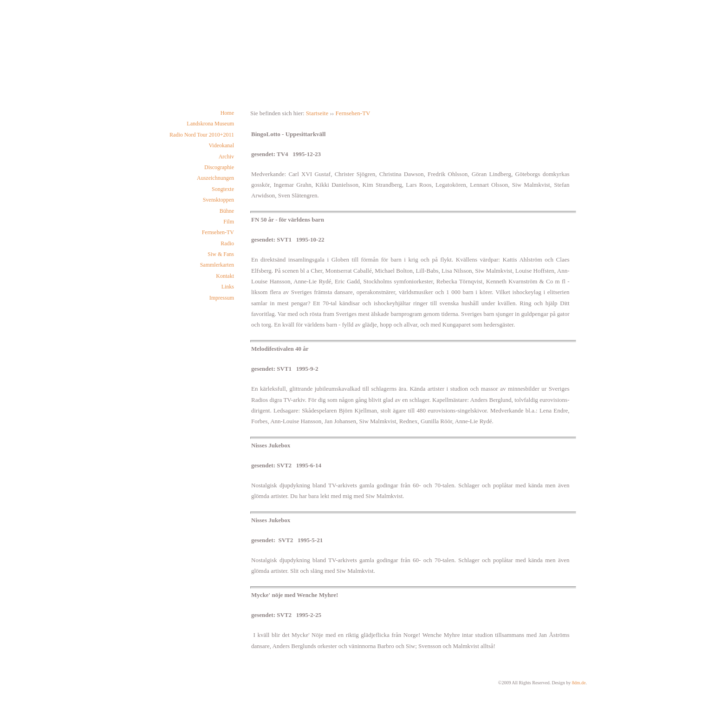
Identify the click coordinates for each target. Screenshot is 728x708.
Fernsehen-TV (218, 232)
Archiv (226, 157)
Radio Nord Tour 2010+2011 (202, 135)
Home (227, 113)
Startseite (317, 113)
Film (229, 222)
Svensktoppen (218, 200)
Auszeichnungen (215, 178)
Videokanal (221, 145)
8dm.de (579, 683)
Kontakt (225, 276)
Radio (227, 243)
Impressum (222, 298)
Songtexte (223, 189)
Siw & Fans (221, 254)
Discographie (219, 167)
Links (228, 287)
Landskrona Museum (210, 124)
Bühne (227, 211)
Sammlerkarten (217, 265)
